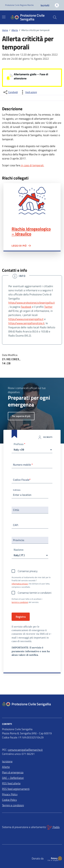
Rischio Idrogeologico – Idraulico (31, 231)
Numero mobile (23, 465)
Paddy (53, 827)
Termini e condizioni (13, 805)
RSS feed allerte (11, 783)
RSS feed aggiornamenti (16, 789)
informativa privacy (20, 584)
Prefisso (19, 444)
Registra (21, 617)
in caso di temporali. (32, 165)
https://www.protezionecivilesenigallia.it (32, 303)
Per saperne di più (21, 416)
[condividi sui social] (10, 92)
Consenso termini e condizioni (35, 593)
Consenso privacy (28, 571)
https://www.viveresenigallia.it (26, 319)
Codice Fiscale (22, 480)
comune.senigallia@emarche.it (25, 750)
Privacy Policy (10, 794)
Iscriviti (45, 5)
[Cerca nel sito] (55, 17)
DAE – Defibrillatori (13, 778)
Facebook (26, 307)
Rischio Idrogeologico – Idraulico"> (32, 201)
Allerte (6, 767)
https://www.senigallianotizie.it (26, 323)
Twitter (48, 307)
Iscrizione (7, 761)
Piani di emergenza (13, 772)
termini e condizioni (20, 602)
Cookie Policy (9, 800)
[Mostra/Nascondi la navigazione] (4, 17)
